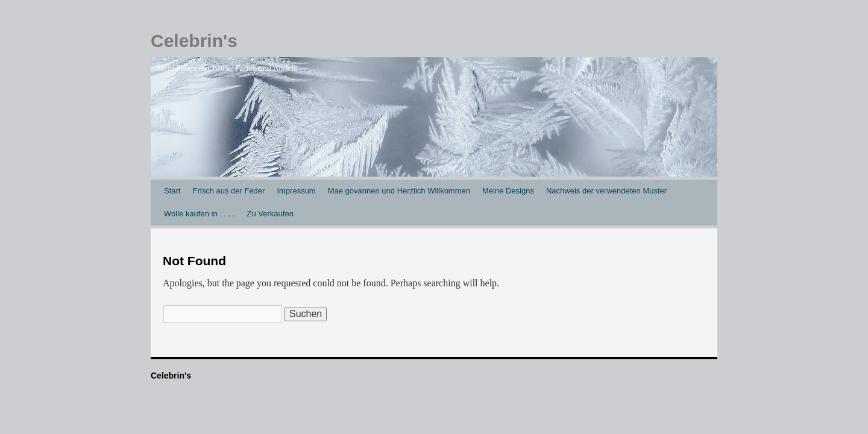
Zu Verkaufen (270, 214)
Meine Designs (508, 191)
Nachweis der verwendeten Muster (606, 191)
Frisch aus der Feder (228, 191)
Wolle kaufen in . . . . (200, 214)
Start (172, 191)
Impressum (296, 191)
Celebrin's (194, 41)
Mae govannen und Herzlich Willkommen (399, 191)
